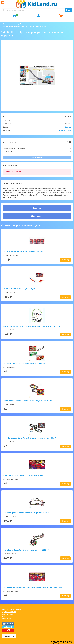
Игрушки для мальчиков (29, 24)
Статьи (5, 616)
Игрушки (14, 24)
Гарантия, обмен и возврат (12, 610)
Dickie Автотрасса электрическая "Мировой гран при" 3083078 (26, 513)
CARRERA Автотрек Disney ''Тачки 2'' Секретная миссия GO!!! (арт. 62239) (30, 438)
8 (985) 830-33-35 (61, 642)
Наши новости (8, 614)
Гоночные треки (47, 24)
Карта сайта (7, 619)
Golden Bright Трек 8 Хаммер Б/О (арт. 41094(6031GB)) (23, 475)
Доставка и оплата (9, 612)
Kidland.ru (5, 24)
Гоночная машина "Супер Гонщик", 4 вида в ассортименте (24, 252)
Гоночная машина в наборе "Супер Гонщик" (19, 289)
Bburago (68, 127)
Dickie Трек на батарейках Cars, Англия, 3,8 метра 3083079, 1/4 (26, 550)
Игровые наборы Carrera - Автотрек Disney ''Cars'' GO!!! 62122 (25, 364)
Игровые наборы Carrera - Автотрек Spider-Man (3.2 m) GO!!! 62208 (28, 401)
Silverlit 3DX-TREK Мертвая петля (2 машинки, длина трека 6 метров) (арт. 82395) (33, 326)
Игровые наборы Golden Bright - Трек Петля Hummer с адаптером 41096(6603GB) (33, 587)
